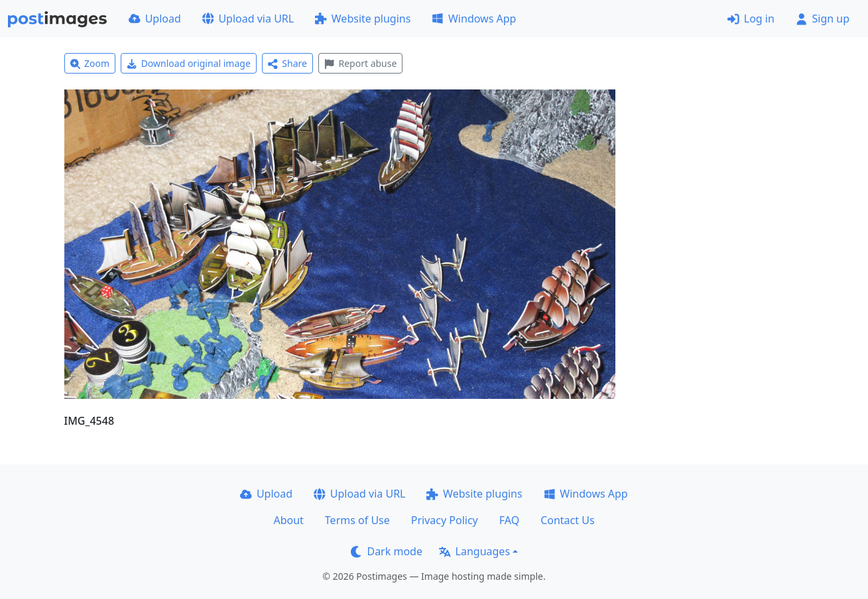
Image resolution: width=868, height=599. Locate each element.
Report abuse (360, 63)
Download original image (189, 63)
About (288, 520)
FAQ (509, 520)
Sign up (823, 19)
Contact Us (567, 520)
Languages (474, 551)
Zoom (90, 63)
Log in (751, 19)
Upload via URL (248, 19)
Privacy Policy (445, 520)
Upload (155, 19)
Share (287, 63)
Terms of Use (357, 520)
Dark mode (387, 551)
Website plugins (363, 19)
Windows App (474, 19)
